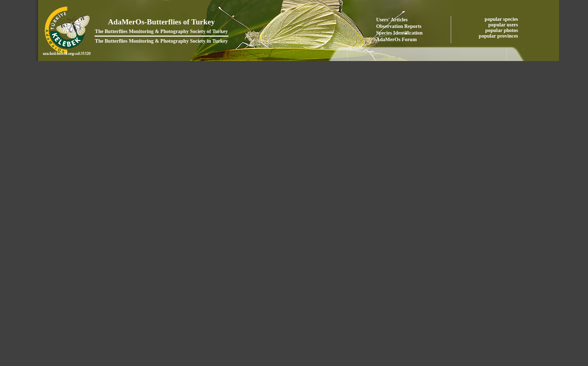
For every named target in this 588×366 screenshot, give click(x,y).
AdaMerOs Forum (397, 39)
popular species (502, 19)
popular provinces (499, 36)
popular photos (502, 30)
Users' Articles (392, 20)
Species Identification (400, 33)
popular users (504, 25)
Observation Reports (399, 26)
